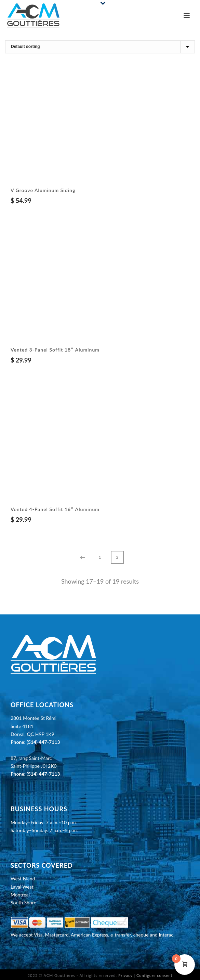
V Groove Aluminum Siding (43, 190)
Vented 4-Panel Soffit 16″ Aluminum (55, 509)
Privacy (125, 975)
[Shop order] (100, 47)
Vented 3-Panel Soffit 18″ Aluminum (55, 350)
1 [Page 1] (100, 557)
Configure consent (154, 975)
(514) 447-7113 (43, 742)
